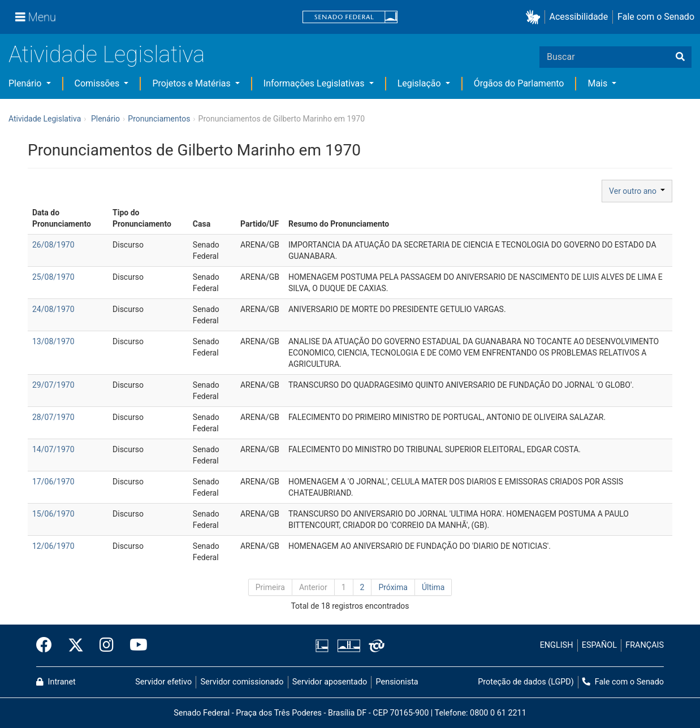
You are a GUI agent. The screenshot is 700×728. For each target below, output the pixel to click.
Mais (599, 83)
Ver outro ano (637, 191)
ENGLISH (557, 645)
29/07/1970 (53, 385)
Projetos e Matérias (192, 83)
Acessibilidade (579, 17)
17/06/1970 (53, 482)
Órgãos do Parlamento (519, 83)
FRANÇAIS (645, 645)
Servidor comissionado (242, 682)
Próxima (393, 587)
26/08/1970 (53, 245)
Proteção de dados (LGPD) (526, 682)
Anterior (313, 587)
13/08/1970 (53, 341)
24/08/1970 (53, 309)
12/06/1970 (53, 546)
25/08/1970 (53, 277)
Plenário (26, 83)
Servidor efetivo (163, 682)
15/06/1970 (53, 514)
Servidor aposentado (330, 682)
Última (433, 587)
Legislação (420, 83)
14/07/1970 (53, 449)
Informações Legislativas (315, 83)
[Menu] (36, 17)
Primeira (270, 587)
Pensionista (397, 682)
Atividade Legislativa (107, 55)
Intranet (56, 682)
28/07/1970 (53, 417)
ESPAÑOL (599, 645)
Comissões (98, 83)
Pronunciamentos (159, 119)
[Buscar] (680, 57)
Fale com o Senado (656, 17)
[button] (535, 17)
